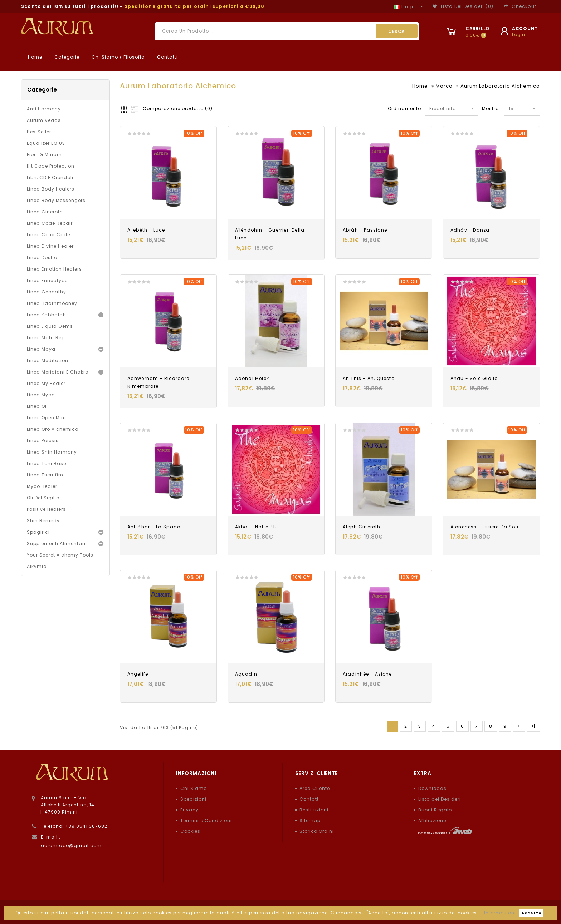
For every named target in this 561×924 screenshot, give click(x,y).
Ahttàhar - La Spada (154, 527)
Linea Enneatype (47, 280)
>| (533, 726)
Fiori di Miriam (44, 155)
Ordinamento (404, 108)
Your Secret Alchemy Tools (60, 555)
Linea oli (37, 406)
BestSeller (39, 132)
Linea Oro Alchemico (53, 429)
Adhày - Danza (470, 230)
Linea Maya (41, 349)
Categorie (66, 57)
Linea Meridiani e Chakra (58, 372)
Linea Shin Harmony (52, 452)
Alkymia (37, 566)
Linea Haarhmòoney (52, 303)
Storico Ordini (317, 831)
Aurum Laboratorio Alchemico (500, 86)
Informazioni (500, 913)
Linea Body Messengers (56, 200)
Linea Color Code (48, 235)
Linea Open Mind (47, 418)
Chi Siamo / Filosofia (118, 57)
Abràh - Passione (365, 230)
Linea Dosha (42, 258)
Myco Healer (42, 486)
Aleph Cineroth (362, 527)
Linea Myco (41, 395)
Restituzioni (314, 810)
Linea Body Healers (51, 189)
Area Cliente (315, 788)
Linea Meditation (48, 360)
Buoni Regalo (435, 810)
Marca (444, 86)
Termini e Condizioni (206, 821)
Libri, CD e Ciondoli (50, 177)
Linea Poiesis (43, 441)
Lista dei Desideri (440, 799)
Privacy (189, 810)
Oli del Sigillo (43, 498)
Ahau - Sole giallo (474, 378)
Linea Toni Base (47, 463)
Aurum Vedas (44, 120)
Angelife (138, 674)
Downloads (432, 788)
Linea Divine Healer (50, 246)
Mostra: (484, 108)
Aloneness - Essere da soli (484, 527)
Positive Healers (46, 509)
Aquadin (246, 674)
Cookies (190, 831)
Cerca (397, 31)
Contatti (167, 57)
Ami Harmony (44, 109)
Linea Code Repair (50, 223)
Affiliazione (432, 821)
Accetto (531, 913)
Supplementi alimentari (56, 543)
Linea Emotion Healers (54, 269)
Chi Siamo (194, 788)
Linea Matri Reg (46, 338)
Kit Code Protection (51, 166)
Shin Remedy (43, 521)
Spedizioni (193, 799)
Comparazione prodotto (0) (178, 108)
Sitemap (310, 821)
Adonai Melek (252, 378)
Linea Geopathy (47, 292)
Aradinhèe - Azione (367, 674)
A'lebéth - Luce (146, 230)
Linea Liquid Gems (50, 326)
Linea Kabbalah (47, 315)
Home (34, 57)
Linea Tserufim (45, 475)
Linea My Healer (46, 383)
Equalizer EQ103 (46, 143)
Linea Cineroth (45, 212)
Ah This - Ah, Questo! (369, 378)
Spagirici (38, 532)
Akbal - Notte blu (257, 527)
